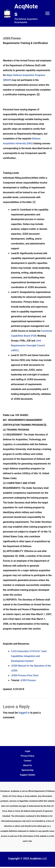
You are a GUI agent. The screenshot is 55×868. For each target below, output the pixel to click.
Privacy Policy (28, 756)
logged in (24, 713)
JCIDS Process (28, 680)
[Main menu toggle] (48, 13)
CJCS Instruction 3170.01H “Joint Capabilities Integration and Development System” (29, 656)
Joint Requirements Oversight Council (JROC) (28, 346)
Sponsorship (27, 770)
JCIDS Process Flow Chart (25, 675)
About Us (28, 765)
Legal (28, 751)
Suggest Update (27, 775)
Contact (27, 761)
